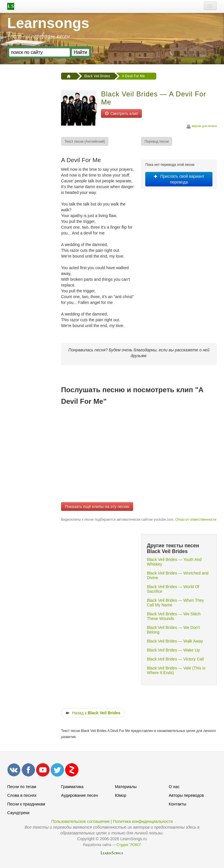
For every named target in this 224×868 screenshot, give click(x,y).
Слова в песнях (22, 795)
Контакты (177, 804)
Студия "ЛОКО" (129, 845)
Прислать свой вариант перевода (179, 179)
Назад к (93, 713)
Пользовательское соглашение (80, 821)
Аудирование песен (79, 795)
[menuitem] (85, 141)
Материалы (126, 787)
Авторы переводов (186, 795)
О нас (174, 787)
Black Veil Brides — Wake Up (173, 650)
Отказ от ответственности (196, 520)
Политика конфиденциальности (143, 821)
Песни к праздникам (26, 804)
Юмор (121, 795)
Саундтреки (18, 813)
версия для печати (201, 127)
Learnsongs (48, 23)
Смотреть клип (121, 113)
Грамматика (72, 787)
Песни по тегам (22, 787)
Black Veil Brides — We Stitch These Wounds (174, 616)
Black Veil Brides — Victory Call (175, 659)
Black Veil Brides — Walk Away (175, 641)
